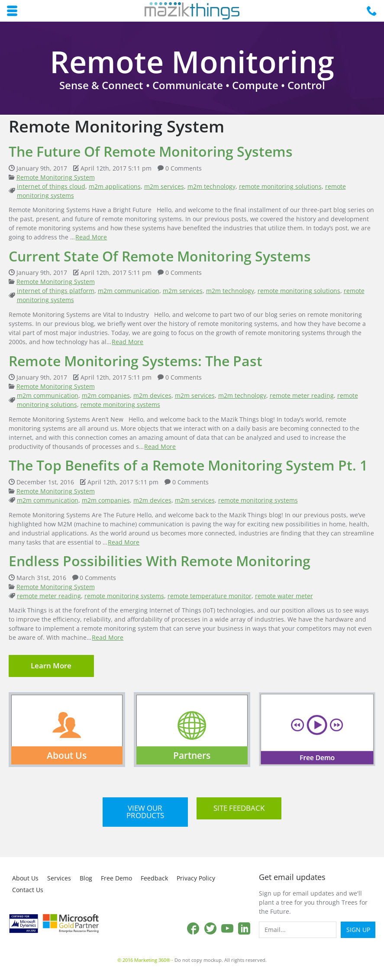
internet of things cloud (51, 186)
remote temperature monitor (210, 596)
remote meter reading (302, 395)
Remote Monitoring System (56, 177)
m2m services (164, 186)
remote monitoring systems (120, 405)
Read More (91, 237)
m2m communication (129, 291)
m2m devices (152, 395)
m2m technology (211, 186)
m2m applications (115, 186)
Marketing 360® (152, 960)
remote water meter (284, 596)
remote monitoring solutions (280, 186)
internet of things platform (56, 291)
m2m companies (106, 395)
